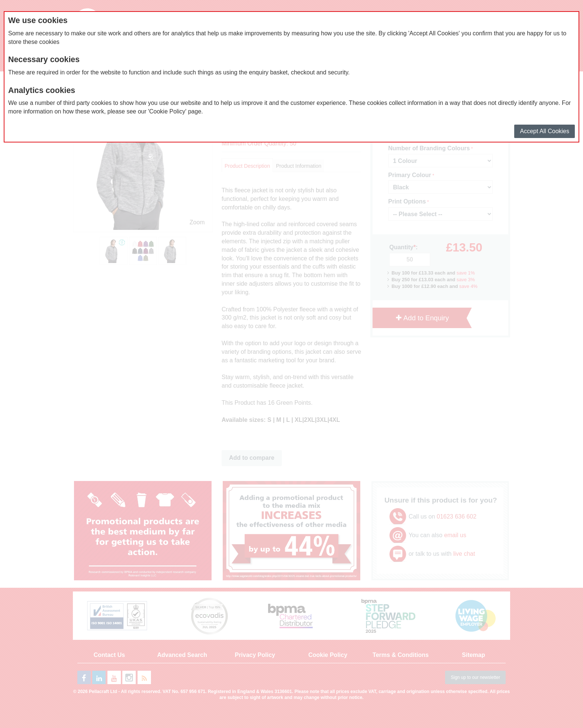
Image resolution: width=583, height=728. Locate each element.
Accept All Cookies (545, 131)
